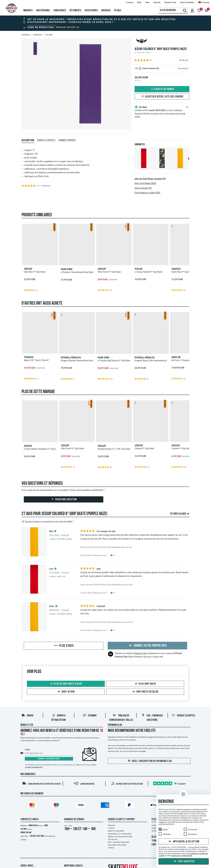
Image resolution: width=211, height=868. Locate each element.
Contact (111, 848)
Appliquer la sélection (184, 842)
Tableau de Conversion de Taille (120, 836)
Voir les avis (184, 60)
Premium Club (140, 653)
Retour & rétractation (116, 831)
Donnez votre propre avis (147, 646)
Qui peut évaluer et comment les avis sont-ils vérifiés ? (48, 522)
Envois (27, 716)
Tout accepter (184, 862)
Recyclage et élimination (117, 845)
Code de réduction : (53, 27)
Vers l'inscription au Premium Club (149, 761)
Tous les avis (113, 839)
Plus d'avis (63, 646)
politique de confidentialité (182, 855)
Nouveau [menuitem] (106, 11)
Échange (90, 716)
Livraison (111, 828)
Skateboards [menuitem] (43, 11)
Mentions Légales (73, 866)
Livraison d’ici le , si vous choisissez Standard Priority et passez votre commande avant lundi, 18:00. (162, 112)
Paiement (111, 825)
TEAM (154, 841)
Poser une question (64, 500)
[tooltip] (187, 68)
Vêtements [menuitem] (75, 11)
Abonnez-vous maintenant (49, 759)
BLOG (154, 837)
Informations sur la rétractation (120, 834)
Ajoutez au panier (162, 89)
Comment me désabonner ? (34, 767)
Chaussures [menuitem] (60, 11)
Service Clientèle (183, 716)
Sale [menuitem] (118, 11)
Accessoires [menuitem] (91, 11)
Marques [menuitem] (28, 11)
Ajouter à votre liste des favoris (162, 97)
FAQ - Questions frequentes (119, 842)
